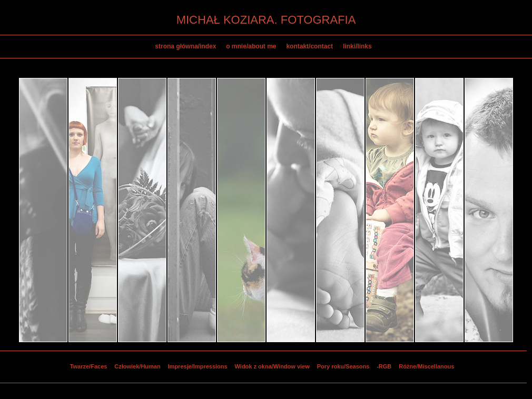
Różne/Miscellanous (426, 366)
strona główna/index (185, 46)
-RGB (384, 366)
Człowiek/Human (137, 366)
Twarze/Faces (89, 366)
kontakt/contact (309, 46)
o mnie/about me (251, 46)
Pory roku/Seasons (343, 366)
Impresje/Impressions (198, 366)
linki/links (357, 46)
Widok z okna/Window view (272, 366)
